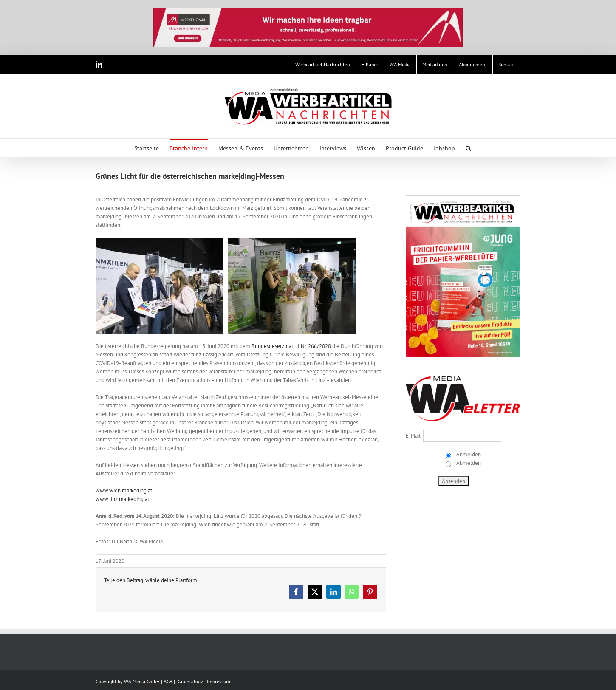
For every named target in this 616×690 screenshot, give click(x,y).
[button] (468, 148)
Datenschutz (190, 681)
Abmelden (468, 463)
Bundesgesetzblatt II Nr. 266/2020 (291, 346)
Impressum (219, 681)
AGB (168, 681)
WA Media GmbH (142, 681)
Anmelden (468, 454)
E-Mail (413, 436)
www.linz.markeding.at (122, 499)
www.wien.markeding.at (124, 491)
